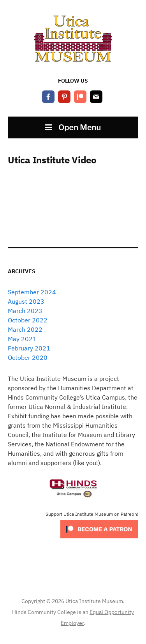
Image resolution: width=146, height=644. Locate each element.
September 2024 (32, 292)
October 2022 (28, 320)
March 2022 (25, 329)
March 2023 (25, 311)
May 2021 (22, 339)
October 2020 (28, 357)
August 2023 (26, 301)
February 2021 (29, 348)
